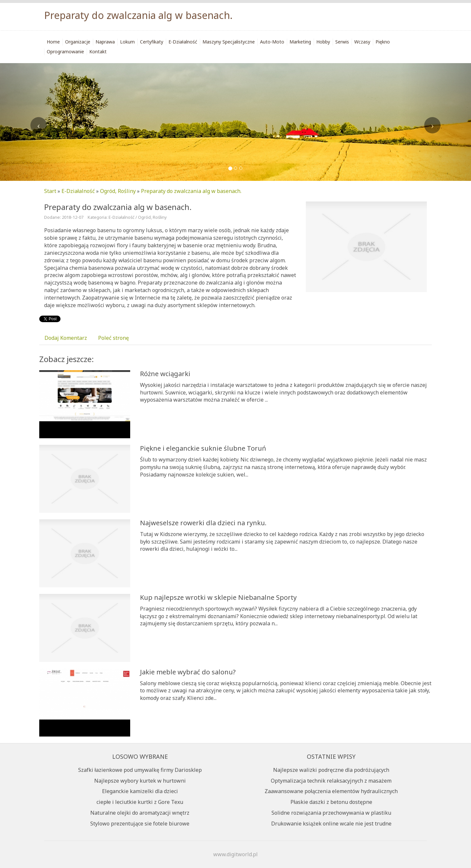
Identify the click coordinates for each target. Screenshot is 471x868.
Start (50, 191)
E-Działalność (78, 191)
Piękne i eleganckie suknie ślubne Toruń (203, 448)
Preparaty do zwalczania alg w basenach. (191, 191)
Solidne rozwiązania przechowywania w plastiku (331, 813)
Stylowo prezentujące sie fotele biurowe (140, 824)
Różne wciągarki (165, 374)
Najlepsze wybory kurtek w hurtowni (140, 781)
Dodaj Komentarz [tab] (66, 338)
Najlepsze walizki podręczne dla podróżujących (331, 770)
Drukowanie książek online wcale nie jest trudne (331, 824)
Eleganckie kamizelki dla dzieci (140, 791)
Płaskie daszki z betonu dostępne (331, 802)
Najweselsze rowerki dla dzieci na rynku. (203, 523)
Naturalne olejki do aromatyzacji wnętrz (140, 813)
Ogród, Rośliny (118, 191)
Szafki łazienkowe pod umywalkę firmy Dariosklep (140, 770)
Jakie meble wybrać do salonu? (188, 672)
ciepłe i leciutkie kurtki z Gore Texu (140, 802)
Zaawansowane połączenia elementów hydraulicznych (331, 791)
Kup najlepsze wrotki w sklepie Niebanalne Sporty (218, 597)
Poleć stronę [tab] (113, 338)
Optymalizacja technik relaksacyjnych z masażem (331, 781)
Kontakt (98, 52)
